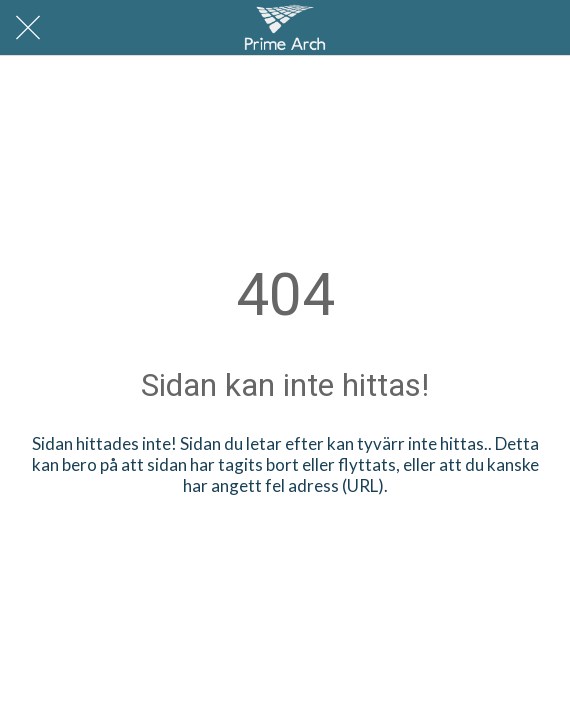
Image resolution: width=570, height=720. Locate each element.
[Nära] (28, 28)
